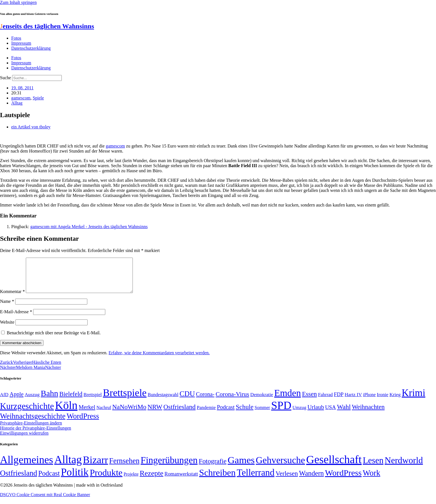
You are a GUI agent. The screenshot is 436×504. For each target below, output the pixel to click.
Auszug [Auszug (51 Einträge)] (32, 401)
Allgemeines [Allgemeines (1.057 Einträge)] (27, 466)
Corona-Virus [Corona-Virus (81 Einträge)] (232, 401)
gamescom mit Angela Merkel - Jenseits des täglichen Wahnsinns (89, 227)
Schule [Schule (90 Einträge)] (245, 414)
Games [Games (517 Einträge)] (241, 467)
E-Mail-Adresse (16, 318)
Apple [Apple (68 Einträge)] (17, 401)
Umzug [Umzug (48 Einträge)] (299, 414)
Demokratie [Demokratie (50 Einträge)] (262, 401)
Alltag (17, 103)
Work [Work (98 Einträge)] (371, 480)
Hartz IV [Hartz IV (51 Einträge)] (353, 401)
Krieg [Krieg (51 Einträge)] (395, 401)
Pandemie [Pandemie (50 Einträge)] (206, 414)
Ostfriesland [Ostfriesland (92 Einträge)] (180, 414)
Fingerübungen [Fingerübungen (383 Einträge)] (169, 467)
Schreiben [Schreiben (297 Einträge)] (217, 479)
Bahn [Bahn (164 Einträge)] (49, 400)
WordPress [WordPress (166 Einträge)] (343, 480)
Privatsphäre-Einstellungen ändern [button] (31, 430)
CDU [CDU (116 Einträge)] (187, 400)
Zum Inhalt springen (18, 2)
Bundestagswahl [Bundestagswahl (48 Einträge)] (163, 401)
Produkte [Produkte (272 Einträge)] (106, 479)
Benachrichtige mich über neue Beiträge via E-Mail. (54, 340)
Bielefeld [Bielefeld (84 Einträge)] (71, 401)
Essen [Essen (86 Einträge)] (310, 401)
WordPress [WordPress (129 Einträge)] (83, 423)
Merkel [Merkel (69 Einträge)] (87, 414)
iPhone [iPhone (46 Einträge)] (369, 401)
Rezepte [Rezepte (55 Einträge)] (152, 480)
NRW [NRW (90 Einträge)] (155, 414)
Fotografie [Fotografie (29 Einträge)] (213, 468)
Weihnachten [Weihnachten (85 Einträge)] (368, 414)
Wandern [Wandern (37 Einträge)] (311, 480)
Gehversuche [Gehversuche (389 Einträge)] (280, 467)
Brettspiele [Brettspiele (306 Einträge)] (125, 399)
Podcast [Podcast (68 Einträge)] (226, 414)
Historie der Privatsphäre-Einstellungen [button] (36, 435)
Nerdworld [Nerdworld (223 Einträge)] (404, 467)
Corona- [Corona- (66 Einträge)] (205, 401)
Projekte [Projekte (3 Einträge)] (131, 481)
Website (7, 329)
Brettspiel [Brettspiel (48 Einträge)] (93, 401)
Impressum (21, 43)
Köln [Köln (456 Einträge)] (66, 412)
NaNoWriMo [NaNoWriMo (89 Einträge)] (129, 414)
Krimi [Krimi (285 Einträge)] (414, 400)
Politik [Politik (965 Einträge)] (75, 479)
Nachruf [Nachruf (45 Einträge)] (104, 414)
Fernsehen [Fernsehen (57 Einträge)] (124, 468)
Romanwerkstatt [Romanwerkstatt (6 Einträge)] (181, 481)
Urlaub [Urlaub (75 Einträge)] (316, 414)
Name (7, 308)
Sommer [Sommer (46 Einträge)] (262, 414)
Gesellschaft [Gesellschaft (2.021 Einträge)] (334, 466)
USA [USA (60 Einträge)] (330, 414)
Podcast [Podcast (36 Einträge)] (49, 480)
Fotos (16, 38)
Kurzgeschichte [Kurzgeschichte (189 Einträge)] (27, 413)
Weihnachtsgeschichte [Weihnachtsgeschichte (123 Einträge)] (33, 423)
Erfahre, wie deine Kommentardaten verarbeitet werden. (159, 359)
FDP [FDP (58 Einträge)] (339, 401)
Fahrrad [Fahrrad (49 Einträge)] (326, 401)
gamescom (21, 98)
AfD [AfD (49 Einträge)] (4, 401)
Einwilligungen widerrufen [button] (24, 440)
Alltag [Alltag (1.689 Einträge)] (68, 466)
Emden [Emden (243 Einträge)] (288, 400)
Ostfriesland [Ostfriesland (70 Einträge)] (19, 480)
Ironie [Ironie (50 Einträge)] (383, 401)
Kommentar (12, 298)
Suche (5, 78)
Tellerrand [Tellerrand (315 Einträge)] (255, 479)
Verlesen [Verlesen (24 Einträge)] (287, 480)
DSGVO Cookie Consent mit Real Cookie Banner (45, 501)
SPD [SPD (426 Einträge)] (281, 412)
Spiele (38, 98)
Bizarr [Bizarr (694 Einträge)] (95, 467)
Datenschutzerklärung (31, 48)
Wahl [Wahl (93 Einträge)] (344, 414)
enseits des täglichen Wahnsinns (47, 26)
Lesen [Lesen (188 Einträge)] (373, 467)
